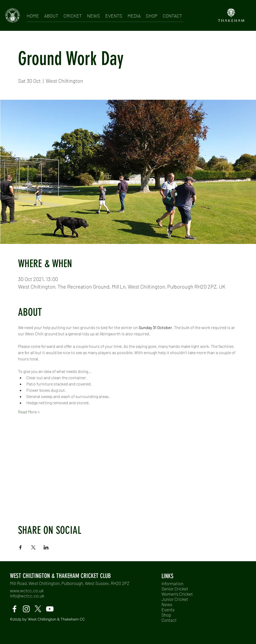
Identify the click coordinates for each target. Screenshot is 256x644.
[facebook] (14, 609)
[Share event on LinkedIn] (46, 547)
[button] (51, 15)
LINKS (167, 576)
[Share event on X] (33, 547)
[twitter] (38, 609)
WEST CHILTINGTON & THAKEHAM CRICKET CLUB (60, 576)
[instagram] (26, 609)
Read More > (29, 412)
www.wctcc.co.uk (27, 590)
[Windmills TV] (50, 609)
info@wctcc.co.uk (27, 596)
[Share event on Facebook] (21, 547)
